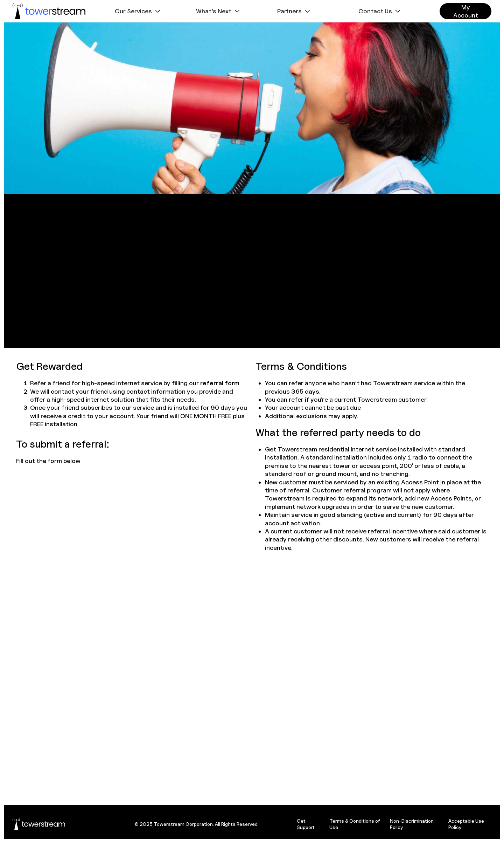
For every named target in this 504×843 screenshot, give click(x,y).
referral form (220, 383)
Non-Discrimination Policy (412, 824)
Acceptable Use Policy (466, 824)
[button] (138, 11)
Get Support (306, 824)
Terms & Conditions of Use (355, 824)
